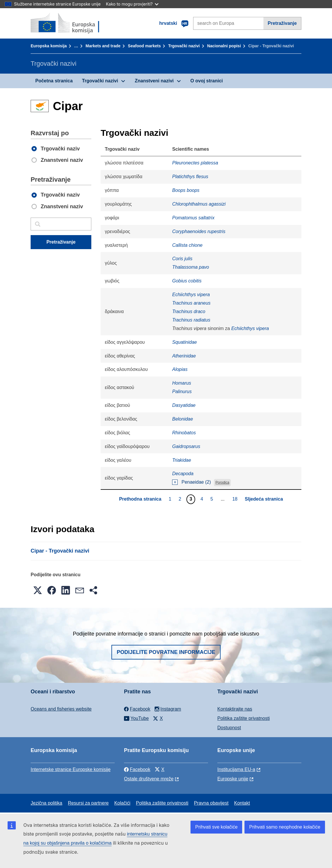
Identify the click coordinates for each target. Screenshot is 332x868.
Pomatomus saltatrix (193, 218)
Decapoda (183, 474)
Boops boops (186, 190)
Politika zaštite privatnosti (244, 718)
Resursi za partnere (88, 803)
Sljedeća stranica (264, 499)
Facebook (137, 769)
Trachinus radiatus (191, 320)
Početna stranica (54, 81)
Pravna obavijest (211, 803)
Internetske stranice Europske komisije (71, 769)
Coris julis (182, 259)
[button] (38, 590)
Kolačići (122, 803)
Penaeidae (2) (196, 482)
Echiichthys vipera (191, 295)
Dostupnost (229, 728)
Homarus (182, 383)
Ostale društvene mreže (149, 779)
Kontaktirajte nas (235, 709)
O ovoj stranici (207, 81)
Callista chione (187, 245)
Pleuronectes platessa (195, 163)
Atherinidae (184, 356)
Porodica (222, 482)
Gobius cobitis (187, 281)
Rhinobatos (184, 433)
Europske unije (233, 779)
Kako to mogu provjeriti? (132, 4)
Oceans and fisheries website (61, 709)
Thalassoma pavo (191, 267)
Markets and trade (103, 46)
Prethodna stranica (140, 499)
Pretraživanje (282, 23)
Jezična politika (47, 803)
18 (236, 499)
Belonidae (182, 419)
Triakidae (182, 460)
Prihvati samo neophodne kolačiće (285, 827)
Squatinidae (185, 342)
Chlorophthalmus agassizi (199, 204)
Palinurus (182, 392)
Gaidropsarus (186, 446)
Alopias (180, 369)
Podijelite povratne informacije (166, 652)
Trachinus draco (189, 311)
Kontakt (242, 803)
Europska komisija (49, 46)
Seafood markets (144, 46)
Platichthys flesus (190, 177)
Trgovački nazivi (184, 46)
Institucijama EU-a (236, 769)
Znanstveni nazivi (154, 81)
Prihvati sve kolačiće (216, 827)
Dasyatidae (184, 405)
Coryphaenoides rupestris (199, 231)
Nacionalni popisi (224, 46)
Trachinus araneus (191, 303)
